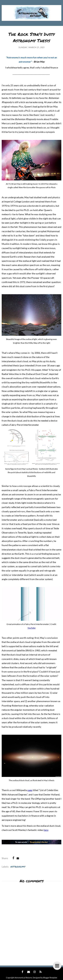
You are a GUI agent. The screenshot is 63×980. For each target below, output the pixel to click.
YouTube (32, 628)
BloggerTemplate (50, 978)
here (46, 830)
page (30, 790)
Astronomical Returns (23, 978)
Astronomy (18, 867)
